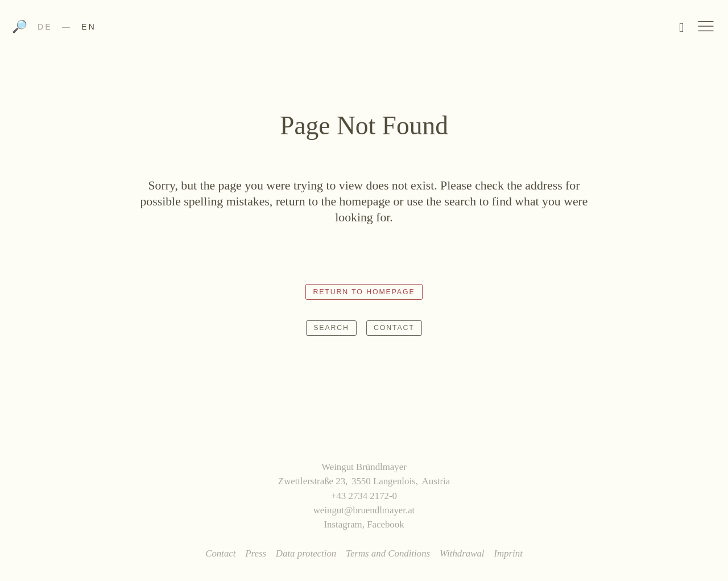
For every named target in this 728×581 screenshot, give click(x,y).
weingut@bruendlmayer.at (364, 510)
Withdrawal (462, 553)
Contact (394, 328)
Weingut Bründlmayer (364, 30)
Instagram (343, 524)
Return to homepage (364, 292)
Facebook (385, 524)
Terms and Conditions (388, 553)
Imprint (508, 553)
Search (331, 328)
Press (256, 553)
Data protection (306, 553)
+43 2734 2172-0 (364, 496)
